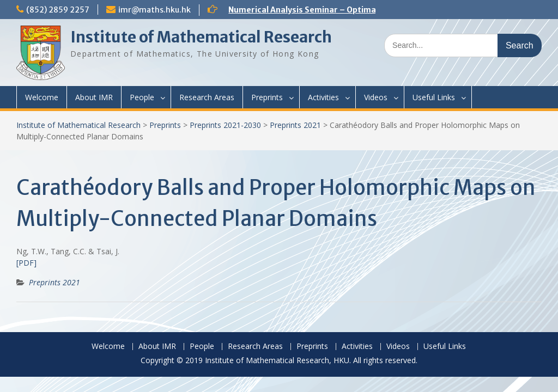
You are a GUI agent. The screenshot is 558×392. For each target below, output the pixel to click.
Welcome (42, 97)
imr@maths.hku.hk (154, 10)
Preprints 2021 (295, 125)
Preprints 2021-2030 (225, 125)
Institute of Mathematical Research (201, 37)
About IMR (94, 97)
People (142, 97)
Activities (323, 97)
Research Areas (207, 97)
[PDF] (26, 263)
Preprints (267, 97)
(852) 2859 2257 (58, 10)
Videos (376, 97)
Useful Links (434, 97)
